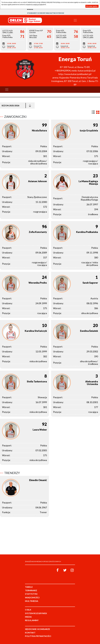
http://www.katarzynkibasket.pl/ (75, 74)
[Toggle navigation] (75, 20)
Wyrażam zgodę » (92, 6)
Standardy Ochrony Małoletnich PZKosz (46, 13)
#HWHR (30, 9)
